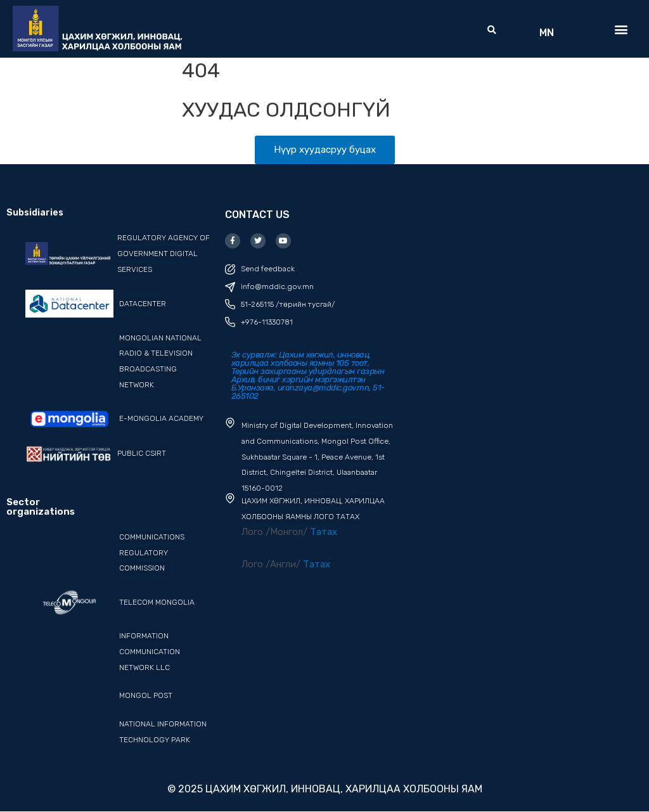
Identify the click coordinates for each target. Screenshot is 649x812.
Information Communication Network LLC (150, 652)
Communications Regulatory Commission (152, 553)
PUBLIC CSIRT (142, 453)
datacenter (143, 304)
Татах (324, 532)
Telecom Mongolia (157, 602)
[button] (492, 31)
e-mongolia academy (161, 418)
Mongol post (146, 695)
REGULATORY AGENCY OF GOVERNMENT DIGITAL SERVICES (164, 254)
